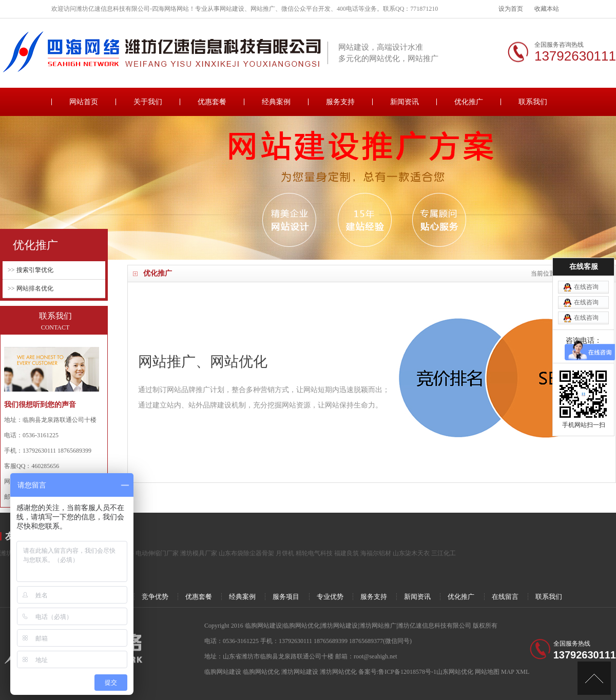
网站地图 (487, 672)
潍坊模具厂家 (199, 553)
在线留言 (505, 597)
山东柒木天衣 (411, 553)
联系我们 (533, 102)
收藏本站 (547, 9)
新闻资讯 (405, 102)
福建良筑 (346, 553)
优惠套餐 (212, 102)
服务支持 (340, 102)
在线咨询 (586, 259)
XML (523, 672)
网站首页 (84, 102)
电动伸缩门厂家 (157, 553)
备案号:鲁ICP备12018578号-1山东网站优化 (417, 672)
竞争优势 (155, 597)
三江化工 (444, 553)
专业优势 (330, 597)
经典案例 (276, 102)
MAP (508, 672)
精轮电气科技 (314, 553)
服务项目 (286, 597)
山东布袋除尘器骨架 (246, 553)
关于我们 (148, 102)
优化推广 (469, 102)
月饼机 (285, 553)
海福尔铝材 (376, 553)
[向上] (594, 678)
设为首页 (511, 9)
